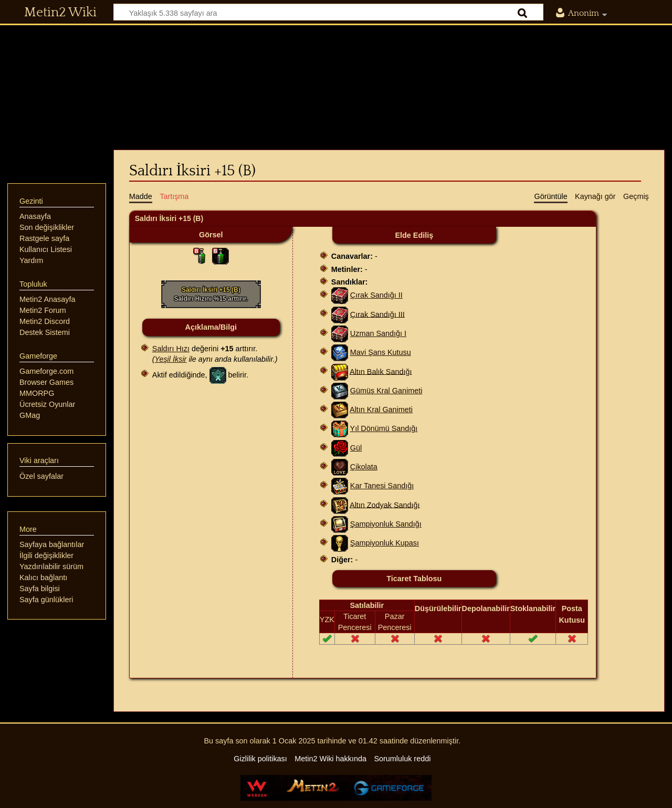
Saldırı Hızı (171, 349)
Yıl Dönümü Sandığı (384, 428)
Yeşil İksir (171, 359)
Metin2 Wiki (60, 13)
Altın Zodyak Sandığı (385, 505)
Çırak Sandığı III (377, 314)
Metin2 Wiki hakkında (330, 759)
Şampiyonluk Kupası (385, 543)
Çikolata (364, 467)
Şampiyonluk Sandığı (386, 524)
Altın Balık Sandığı (381, 371)
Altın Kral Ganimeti (381, 410)
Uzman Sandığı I (378, 333)
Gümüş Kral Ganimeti (386, 391)
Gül (356, 448)
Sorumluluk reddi (402, 759)
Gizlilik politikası (260, 759)
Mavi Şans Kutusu (381, 352)
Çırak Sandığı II (376, 295)
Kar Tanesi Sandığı (382, 486)
